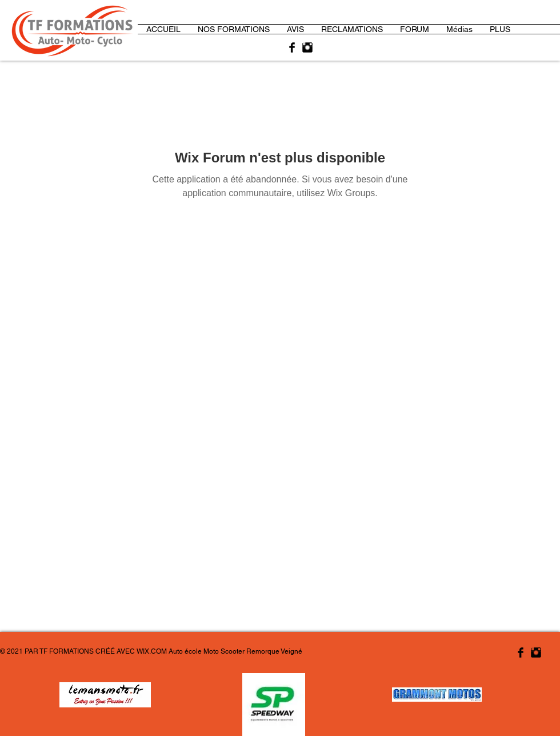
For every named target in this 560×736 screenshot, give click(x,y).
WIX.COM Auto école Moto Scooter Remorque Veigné (219, 651)
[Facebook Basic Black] (292, 47)
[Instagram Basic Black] (307, 47)
